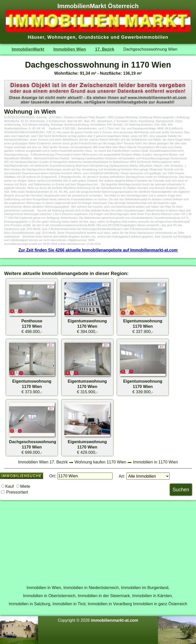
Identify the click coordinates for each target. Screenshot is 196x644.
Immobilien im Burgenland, (145, 588)
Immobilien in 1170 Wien (156, 462)
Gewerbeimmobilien (145, 37)
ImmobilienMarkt (28, 49)
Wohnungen (61, 37)
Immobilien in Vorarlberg (110, 604)
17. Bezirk (105, 49)
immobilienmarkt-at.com (114, 620)
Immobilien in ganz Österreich (160, 604)
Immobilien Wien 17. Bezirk (43, 462)
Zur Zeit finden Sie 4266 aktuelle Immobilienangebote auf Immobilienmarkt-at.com (98, 250)
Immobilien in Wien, (44, 588)
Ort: (53, 476)
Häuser (36, 37)
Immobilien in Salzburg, (30, 604)
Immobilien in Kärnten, (153, 596)
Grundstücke (94, 37)
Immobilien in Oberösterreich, (50, 596)
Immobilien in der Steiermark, (104, 596)
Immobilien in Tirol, (70, 604)
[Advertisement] (98, 540)
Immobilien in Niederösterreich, (92, 588)
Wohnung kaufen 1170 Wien (100, 462)
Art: (122, 476)
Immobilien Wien (70, 49)
